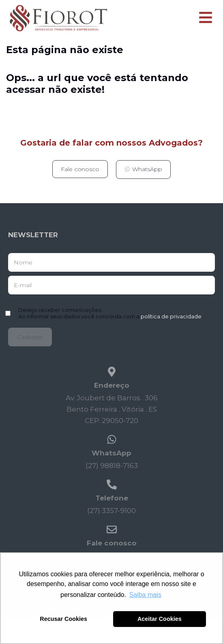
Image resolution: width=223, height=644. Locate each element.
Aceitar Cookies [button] (160, 619)
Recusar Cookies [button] (63, 619)
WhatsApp (111, 453)
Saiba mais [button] (145, 595)
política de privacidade (171, 316)
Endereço (112, 385)
